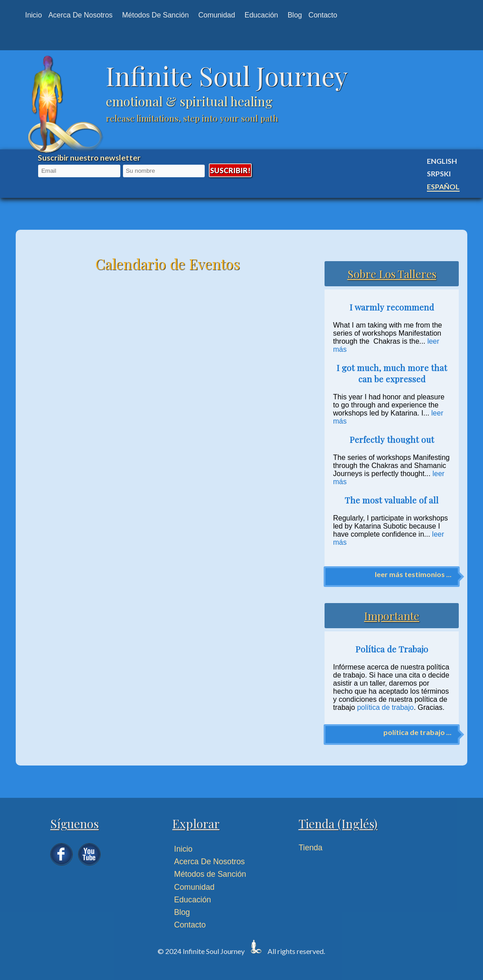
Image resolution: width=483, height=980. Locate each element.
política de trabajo (385, 707)
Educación (261, 15)
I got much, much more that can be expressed (392, 373)
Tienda (310, 848)
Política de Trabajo (392, 649)
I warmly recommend (392, 307)
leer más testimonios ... (413, 574)
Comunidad (217, 15)
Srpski (439, 173)
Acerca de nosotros (81, 15)
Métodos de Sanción (156, 15)
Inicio (33, 15)
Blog (295, 15)
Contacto (323, 15)
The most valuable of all (392, 500)
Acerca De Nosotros (209, 862)
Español (443, 186)
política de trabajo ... (417, 732)
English (442, 161)
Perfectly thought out (392, 440)
